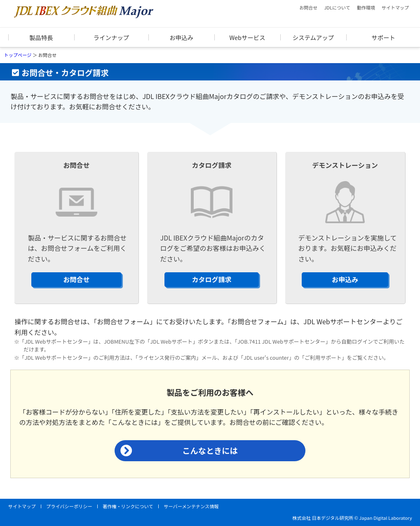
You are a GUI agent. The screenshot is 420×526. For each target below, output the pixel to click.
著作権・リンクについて (128, 506)
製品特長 (41, 37)
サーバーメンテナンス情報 (191, 506)
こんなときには (210, 451)
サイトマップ (395, 7)
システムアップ (313, 37)
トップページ (18, 55)
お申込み (181, 37)
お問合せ (308, 7)
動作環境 (366, 7)
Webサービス (247, 37)
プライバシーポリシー (69, 506)
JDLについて (337, 7)
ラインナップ (111, 37)
